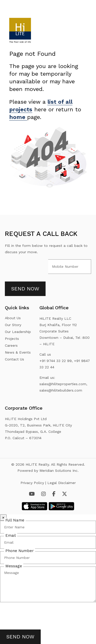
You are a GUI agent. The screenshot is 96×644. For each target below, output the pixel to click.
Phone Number (20, 551)
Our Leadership (18, 332)
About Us (13, 318)
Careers (11, 345)
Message (14, 566)
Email (11, 535)
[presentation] (39, 615)
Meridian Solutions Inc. (59, 471)
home (18, 117)
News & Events (18, 352)
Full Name (15, 520)
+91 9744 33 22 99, (56, 361)
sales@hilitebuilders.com (61, 390)
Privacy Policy (33, 483)
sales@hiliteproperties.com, (63, 384)
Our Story (13, 325)
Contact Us (14, 359)
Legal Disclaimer (62, 483)
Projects (12, 339)
